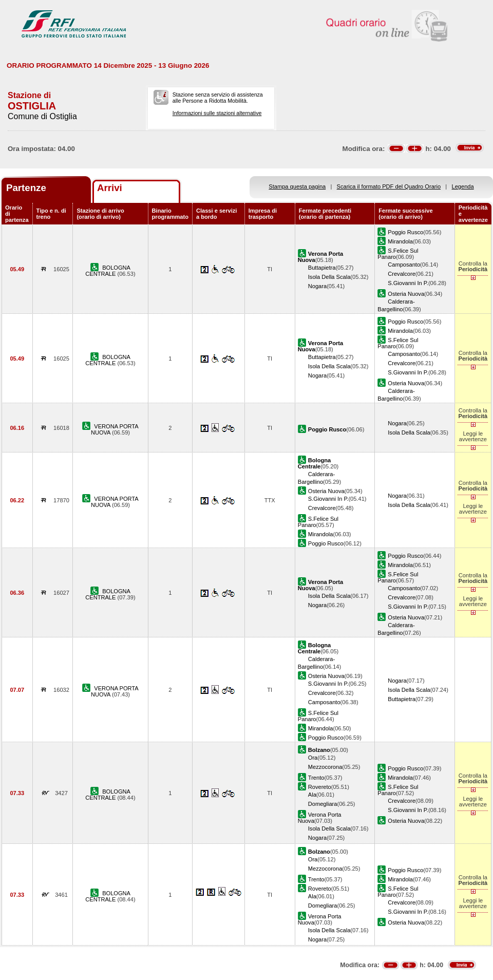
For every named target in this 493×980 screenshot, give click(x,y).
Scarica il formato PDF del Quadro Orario (389, 186)
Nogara (317, 286)
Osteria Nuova (406, 294)
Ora (313, 758)
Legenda (463, 186)
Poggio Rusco (405, 232)
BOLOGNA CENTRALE (108, 271)
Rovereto (320, 787)
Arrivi (110, 188)
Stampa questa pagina (297, 186)
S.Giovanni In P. (408, 283)
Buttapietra (322, 268)
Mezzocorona (325, 767)
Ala (312, 795)
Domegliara (323, 804)
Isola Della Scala (329, 277)
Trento (316, 778)
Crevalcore (402, 274)
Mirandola (400, 241)
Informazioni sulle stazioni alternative (217, 113)
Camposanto (404, 265)
